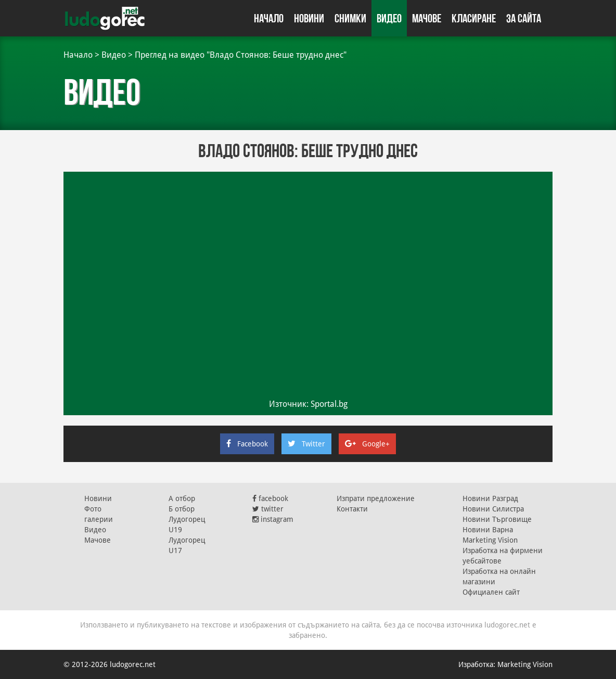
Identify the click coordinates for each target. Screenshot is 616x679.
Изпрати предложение (376, 498)
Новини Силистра (493, 509)
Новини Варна (488, 530)
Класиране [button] (474, 18)
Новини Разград (490, 498)
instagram (273, 519)
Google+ (367, 444)
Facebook (247, 444)
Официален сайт (491, 592)
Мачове (427, 18)
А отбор (182, 498)
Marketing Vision (490, 540)
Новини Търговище (497, 519)
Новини (309, 18)
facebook (270, 498)
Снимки (350, 18)
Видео (389, 18)
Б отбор (182, 509)
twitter (268, 509)
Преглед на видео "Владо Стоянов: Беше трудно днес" (241, 55)
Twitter (306, 444)
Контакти (352, 509)
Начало (269, 18)
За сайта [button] (524, 18)
